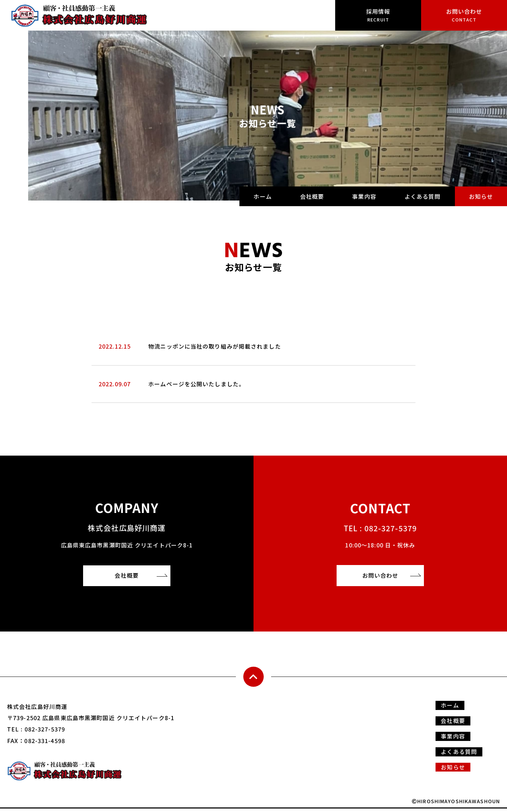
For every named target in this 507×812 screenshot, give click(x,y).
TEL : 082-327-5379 (380, 527)
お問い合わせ (464, 15)
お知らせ (481, 196)
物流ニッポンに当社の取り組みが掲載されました (215, 346)
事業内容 (364, 196)
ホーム (262, 196)
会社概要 (312, 196)
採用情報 (378, 15)
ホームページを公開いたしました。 (196, 384)
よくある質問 (423, 196)
